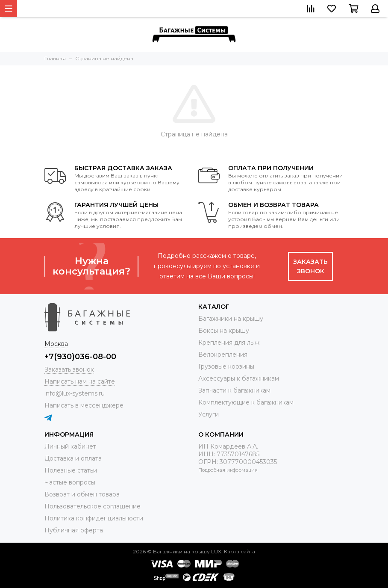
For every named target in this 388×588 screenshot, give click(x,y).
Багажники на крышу (231, 319)
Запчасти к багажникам (234, 390)
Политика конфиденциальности (94, 518)
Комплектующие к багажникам (246, 402)
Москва (56, 344)
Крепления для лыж (229, 343)
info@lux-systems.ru (75, 393)
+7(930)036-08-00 (80, 357)
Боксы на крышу (224, 331)
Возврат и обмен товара (82, 494)
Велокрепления (223, 355)
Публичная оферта (74, 530)
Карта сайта (240, 551)
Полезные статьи (71, 470)
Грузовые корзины (226, 366)
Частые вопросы (70, 482)
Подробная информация (228, 470)
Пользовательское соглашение (93, 506)
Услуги (209, 414)
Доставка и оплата (73, 458)
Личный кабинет (70, 446)
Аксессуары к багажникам (239, 378)
